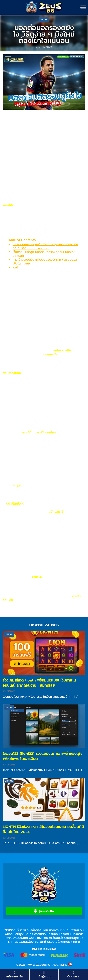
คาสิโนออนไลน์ (46, 432)
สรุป (15, 267)
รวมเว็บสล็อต (15, 504)
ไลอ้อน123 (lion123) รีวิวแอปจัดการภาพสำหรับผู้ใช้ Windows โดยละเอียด (43, 756)
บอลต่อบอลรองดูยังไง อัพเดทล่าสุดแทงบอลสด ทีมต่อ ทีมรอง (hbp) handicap (45, 246)
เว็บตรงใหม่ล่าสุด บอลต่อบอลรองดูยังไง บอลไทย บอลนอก (44, 254)
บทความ (44, 20)
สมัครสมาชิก (62, 350)
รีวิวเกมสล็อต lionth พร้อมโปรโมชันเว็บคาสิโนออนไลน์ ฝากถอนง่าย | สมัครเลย (39, 683)
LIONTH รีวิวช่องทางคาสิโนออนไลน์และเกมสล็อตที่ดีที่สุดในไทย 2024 (43, 829)
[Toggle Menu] (83, 7)
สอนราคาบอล (12, 373)
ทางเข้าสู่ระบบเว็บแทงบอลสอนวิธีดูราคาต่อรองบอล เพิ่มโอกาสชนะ (45, 261)
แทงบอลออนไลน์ (49, 354)
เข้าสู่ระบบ (19, 485)
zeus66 (8, 205)
